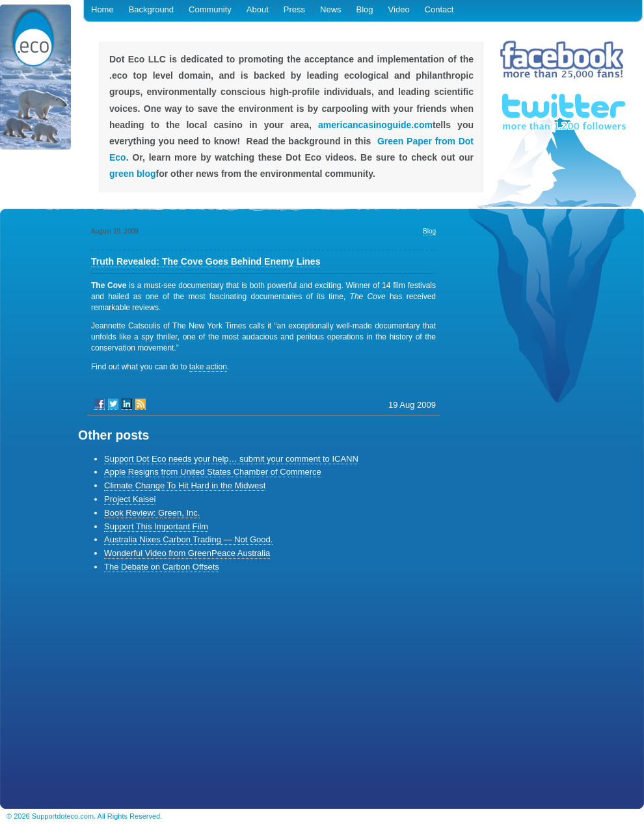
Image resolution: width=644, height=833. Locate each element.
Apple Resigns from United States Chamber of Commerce (213, 472)
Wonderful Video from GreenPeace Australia (187, 553)
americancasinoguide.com (375, 125)
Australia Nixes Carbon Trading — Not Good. (188, 539)
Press (294, 9)
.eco (36, 80)
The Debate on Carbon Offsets (162, 567)
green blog (133, 174)
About (258, 9)
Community (210, 9)
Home (102, 9)
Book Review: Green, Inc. (152, 513)
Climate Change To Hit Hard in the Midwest (185, 485)
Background (151, 9)
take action (208, 367)
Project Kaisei (130, 499)
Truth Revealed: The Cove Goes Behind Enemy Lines (206, 261)
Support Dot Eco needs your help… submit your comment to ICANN (231, 459)
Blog (365, 9)
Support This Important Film (156, 526)
